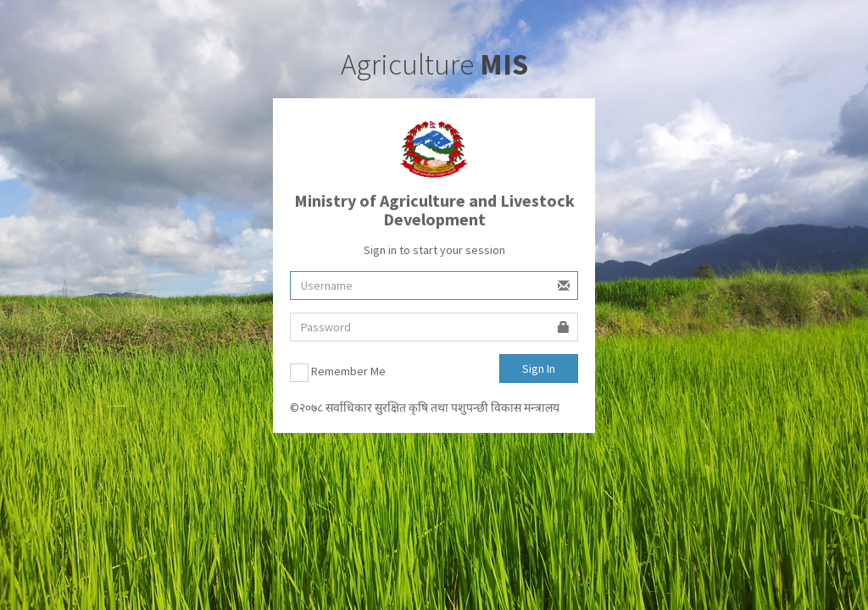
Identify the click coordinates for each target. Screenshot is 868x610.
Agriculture (434, 64)
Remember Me (338, 373)
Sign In (539, 369)
